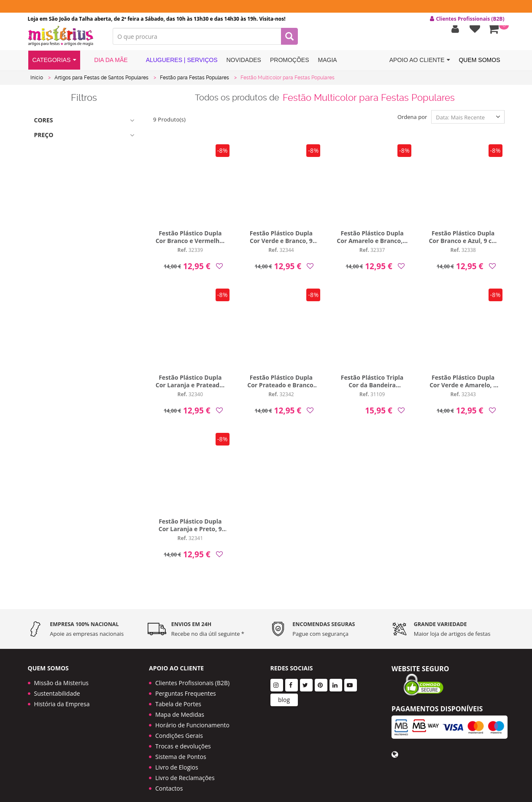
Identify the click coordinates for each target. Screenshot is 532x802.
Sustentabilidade (57, 684)
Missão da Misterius (61, 673)
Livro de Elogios (177, 757)
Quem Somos (479, 65)
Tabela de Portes (178, 694)
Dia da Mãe (106, 64)
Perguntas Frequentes (186, 684)
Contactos (169, 779)
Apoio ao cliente (420, 65)
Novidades (244, 65)
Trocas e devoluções (183, 736)
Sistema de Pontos (181, 747)
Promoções (290, 65)
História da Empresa (62, 694)
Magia (328, 65)
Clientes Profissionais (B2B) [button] (467, 19)
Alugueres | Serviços (177, 64)
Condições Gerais (179, 726)
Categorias (54, 65)
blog (284, 690)
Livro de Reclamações (185, 768)
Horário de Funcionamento (192, 715)
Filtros (84, 101)
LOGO (64, 40)
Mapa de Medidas (180, 705)
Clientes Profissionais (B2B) (192, 673)
